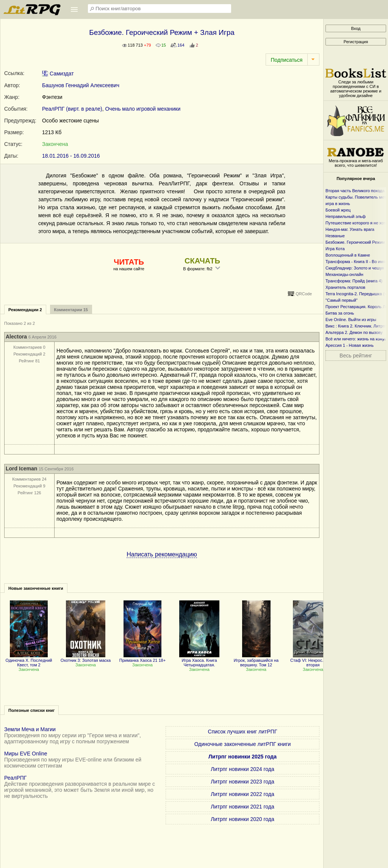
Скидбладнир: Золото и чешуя (355, 268)
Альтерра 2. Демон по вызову (354, 332)
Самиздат (58, 74)
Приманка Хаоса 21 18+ (142, 658)
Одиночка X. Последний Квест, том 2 (29, 660)
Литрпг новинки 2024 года (242, 769)
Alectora (16, 337)
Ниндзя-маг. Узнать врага (350, 229)
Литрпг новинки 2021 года (242, 807)
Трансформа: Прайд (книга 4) (354, 281)
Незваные (335, 236)
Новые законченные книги (36, 588)
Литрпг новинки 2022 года (242, 794)
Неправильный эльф (346, 216)
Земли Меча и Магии (30, 729)
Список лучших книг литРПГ (243, 732)
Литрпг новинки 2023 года (242, 782)
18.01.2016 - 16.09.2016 (71, 156)
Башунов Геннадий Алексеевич (81, 85)
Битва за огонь (340, 313)
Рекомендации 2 (25, 310)
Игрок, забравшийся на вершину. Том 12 (256, 660)
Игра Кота (335, 249)
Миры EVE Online (26, 754)
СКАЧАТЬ (202, 261)
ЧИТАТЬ (129, 262)
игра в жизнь (338, 204)
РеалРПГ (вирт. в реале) (72, 109)
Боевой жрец (338, 210)
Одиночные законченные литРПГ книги (243, 744)
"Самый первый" (342, 300)
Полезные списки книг (31, 710)
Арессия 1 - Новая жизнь (350, 345)
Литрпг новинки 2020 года (242, 819)
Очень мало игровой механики (143, 109)
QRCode (304, 294)
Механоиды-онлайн (344, 274)
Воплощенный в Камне (348, 255)
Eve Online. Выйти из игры (351, 320)
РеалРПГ (15, 778)
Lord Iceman (21, 468)
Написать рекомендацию (162, 554)
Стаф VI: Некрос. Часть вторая (313, 660)
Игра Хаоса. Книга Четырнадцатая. (199, 660)
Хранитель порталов (345, 287)
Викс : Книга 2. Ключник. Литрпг (356, 326)
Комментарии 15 (71, 310)
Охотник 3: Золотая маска (86, 658)
